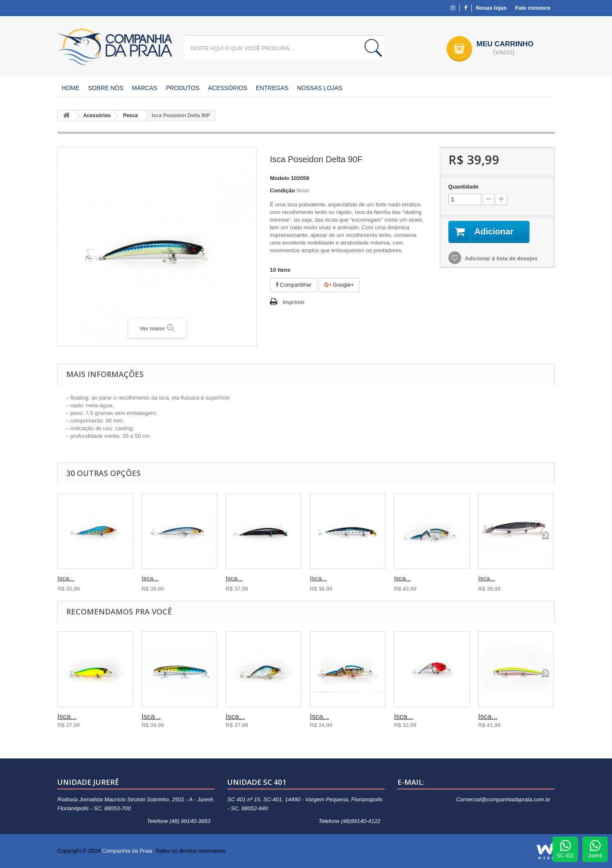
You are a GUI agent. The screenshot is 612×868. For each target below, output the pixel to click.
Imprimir (294, 302)
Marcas (144, 88)
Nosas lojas (491, 8)
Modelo (280, 178)
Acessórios (228, 88)
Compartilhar (293, 285)
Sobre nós (106, 88)
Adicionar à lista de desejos (501, 258)
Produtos (183, 88)
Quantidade (464, 187)
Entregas (272, 88)
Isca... (66, 578)
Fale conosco (533, 8)
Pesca (130, 116)
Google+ (339, 285)
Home (71, 88)
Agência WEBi (546, 851)
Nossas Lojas (320, 88)
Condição (282, 190)
